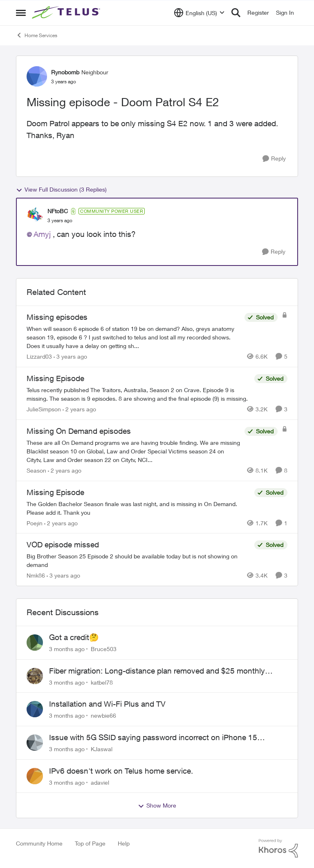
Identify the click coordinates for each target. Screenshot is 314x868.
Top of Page (90, 843)
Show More (157, 806)
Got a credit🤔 (74, 637)
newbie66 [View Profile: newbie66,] (103, 715)
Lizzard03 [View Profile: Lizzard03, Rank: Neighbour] (39, 356)
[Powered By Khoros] (278, 848)
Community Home (39, 843)
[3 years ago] (70, 356)
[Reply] (274, 159)
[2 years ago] (79, 409)
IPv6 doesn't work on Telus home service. (121, 771)
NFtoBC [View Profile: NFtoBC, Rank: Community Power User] (58, 211)
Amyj (42, 234)
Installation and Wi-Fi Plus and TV (107, 704)
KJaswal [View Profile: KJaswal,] (102, 749)
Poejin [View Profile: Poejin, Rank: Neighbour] (35, 523)
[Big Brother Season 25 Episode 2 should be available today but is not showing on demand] (138, 560)
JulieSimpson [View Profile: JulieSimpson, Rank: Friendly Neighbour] (44, 409)
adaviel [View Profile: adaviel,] (100, 782)
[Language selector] (199, 13)
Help (124, 843)
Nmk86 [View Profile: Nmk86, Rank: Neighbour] (36, 575)
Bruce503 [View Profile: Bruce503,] (104, 649)
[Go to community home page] (67, 13)
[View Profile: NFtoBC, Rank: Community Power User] (35, 216)
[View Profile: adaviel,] (35, 776)
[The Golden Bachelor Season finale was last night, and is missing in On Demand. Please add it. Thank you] (138, 508)
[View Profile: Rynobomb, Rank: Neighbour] (37, 76)
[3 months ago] (67, 649)
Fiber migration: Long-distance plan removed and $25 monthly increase (157, 671)
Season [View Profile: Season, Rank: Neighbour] (36, 470)
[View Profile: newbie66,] (35, 709)
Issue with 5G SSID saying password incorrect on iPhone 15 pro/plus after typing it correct (153, 738)
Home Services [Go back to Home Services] (37, 35)
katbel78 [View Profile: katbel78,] (102, 682)
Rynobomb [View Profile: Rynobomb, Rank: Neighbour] (65, 72)
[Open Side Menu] (21, 13)
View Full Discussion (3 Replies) (61, 190)
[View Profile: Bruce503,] (35, 643)
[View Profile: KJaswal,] (35, 743)
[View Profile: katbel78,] (35, 676)
